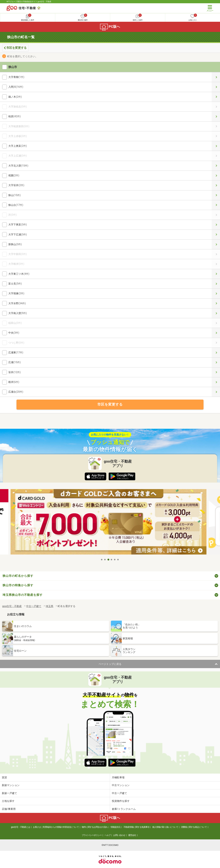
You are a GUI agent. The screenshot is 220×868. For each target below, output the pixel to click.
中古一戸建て (119, 793)
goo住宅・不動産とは (21, 827)
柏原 (216, 116)
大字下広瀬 (216, 235)
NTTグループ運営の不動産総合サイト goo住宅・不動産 (29, 2)
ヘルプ (108, 835)
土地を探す (8, 801)
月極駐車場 (118, 777)
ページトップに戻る (110, 664)
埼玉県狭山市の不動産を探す (23, 595)
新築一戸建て (9, 793)
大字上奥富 (216, 146)
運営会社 (132, 835)
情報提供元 (116, 827)
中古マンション (121, 785)
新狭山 (216, 244)
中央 (216, 333)
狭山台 (216, 205)
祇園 (216, 176)
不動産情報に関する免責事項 (136, 827)
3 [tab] (108, 560)
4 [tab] (112, 560)
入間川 (216, 87)
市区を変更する (16, 48)
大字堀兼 (216, 293)
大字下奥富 (216, 225)
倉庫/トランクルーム (124, 809)
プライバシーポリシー (92, 835)
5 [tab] (115, 560)
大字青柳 (216, 77)
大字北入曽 (216, 166)
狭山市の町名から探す (18, 576)
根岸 (216, 382)
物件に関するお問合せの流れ (95, 827)
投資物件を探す (121, 801)
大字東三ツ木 (216, 274)
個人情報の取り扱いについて (165, 827)
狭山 (216, 195)
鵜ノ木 (216, 97)
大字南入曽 (216, 313)
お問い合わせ (119, 835)
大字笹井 (216, 185)
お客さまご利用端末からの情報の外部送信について (56, 827)
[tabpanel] (110, 523)
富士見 (216, 284)
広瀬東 (216, 353)
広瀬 (216, 362)
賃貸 (4, 777)
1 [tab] (102, 560)
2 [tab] (105, 560)
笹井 (216, 372)
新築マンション (11, 785)
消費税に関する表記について (194, 827)
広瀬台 (216, 392)
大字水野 (216, 303)
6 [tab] (118, 560)
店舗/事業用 (9, 809)
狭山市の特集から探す (18, 585)
